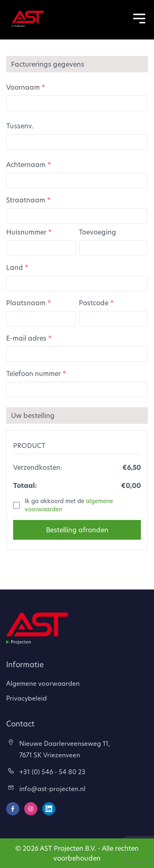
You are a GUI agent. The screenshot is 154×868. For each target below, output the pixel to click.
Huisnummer (29, 232)
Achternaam (29, 164)
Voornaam (26, 87)
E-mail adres (29, 338)
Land (17, 267)
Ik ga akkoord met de (69, 505)
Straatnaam (28, 200)
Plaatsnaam (29, 303)
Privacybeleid (26, 698)
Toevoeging (98, 232)
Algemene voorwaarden (43, 683)
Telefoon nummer (36, 373)
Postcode (96, 303)
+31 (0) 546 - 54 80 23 (47, 772)
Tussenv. (20, 126)
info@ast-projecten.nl (47, 789)
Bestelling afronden (77, 530)
